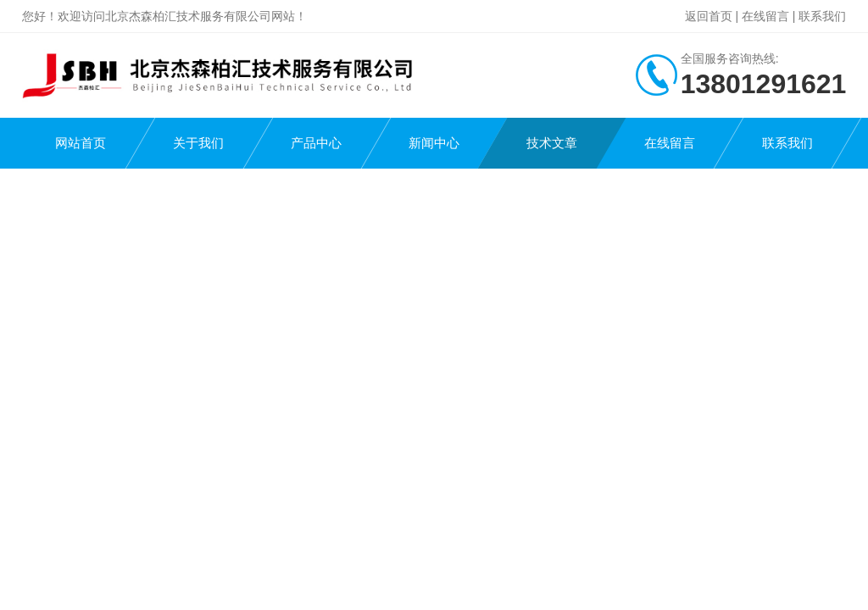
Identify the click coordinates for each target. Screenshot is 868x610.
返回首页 (709, 16)
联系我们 (822, 16)
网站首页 (81, 143)
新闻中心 (434, 143)
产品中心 (316, 143)
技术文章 (552, 143)
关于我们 (198, 143)
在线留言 (765, 16)
